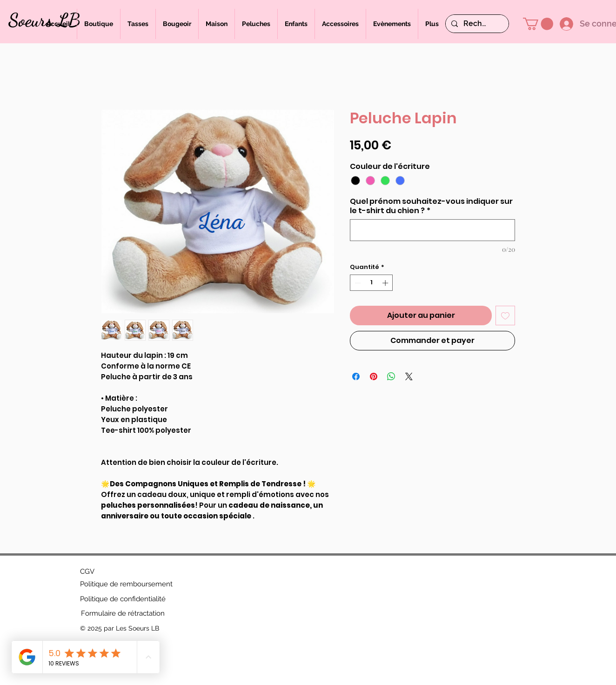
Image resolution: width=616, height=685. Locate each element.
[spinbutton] (372, 283)
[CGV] (87, 571)
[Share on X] (409, 376)
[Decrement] (357, 283)
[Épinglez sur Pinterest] (374, 376)
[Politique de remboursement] (126, 584)
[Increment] (386, 283)
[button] (538, 24)
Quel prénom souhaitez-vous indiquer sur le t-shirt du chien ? (431, 206)
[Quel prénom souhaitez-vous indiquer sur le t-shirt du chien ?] (432, 230)
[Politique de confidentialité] (123, 599)
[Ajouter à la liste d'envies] (505, 316)
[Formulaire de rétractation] (123, 613)
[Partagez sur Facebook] (356, 376)
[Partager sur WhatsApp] (391, 376)
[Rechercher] (476, 24)
